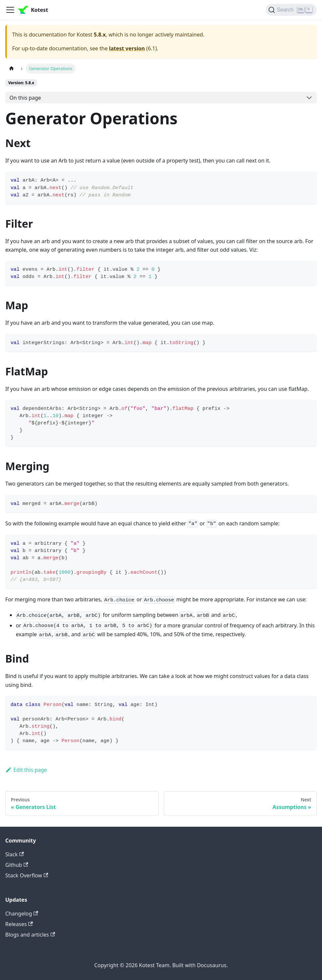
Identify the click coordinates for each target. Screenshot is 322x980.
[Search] (291, 10)
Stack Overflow (27, 875)
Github (17, 865)
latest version (127, 48)
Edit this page (26, 770)
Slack (14, 854)
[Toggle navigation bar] (10, 10)
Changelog (22, 914)
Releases (19, 924)
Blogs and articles (30, 935)
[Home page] (12, 69)
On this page (25, 98)
